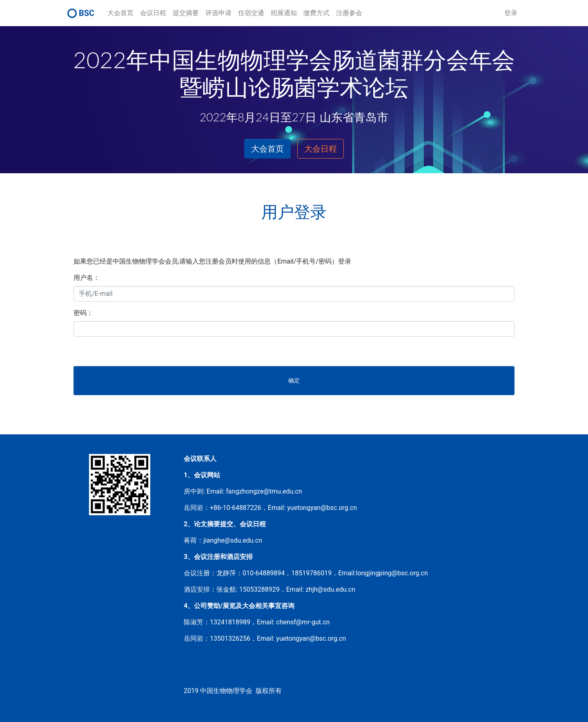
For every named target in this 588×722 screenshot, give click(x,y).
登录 (511, 13)
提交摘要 (186, 13)
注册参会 (349, 13)
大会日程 (321, 149)
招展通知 (284, 13)
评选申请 (218, 13)
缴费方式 (316, 13)
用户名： (87, 278)
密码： (83, 313)
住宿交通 (251, 13)
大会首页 (120, 13)
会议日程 (153, 13)
